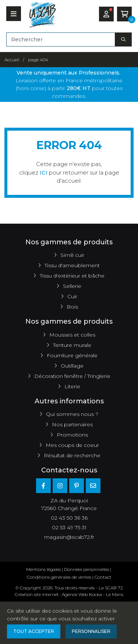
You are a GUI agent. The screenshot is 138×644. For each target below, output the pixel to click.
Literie (72, 386)
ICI (44, 173)
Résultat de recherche (72, 455)
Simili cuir (72, 255)
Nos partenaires (72, 424)
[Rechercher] (61, 39)
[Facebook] (43, 486)
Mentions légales (43, 569)
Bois (72, 307)
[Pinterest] (77, 486)
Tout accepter (34, 631)
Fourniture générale (72, 355)
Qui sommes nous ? (72, 414)
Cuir (72, 296)
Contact (103, 577)
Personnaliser (91, 631)
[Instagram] (60, 486)
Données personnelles (86, 569)
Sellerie (72, 286)
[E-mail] (93, 486)
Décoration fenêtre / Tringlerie (72, 376)
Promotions (72, 435)
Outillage (72, 366)
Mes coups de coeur (72, 445)
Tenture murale (72, 345)
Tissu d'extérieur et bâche (72, 276)
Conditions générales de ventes (59, 577)
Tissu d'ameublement (72, 265)
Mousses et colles (72, 335)
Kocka (95, 594)
